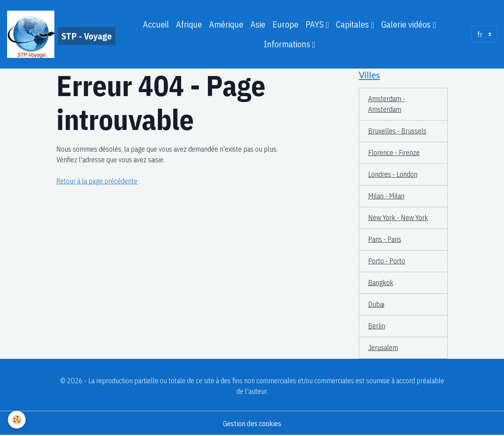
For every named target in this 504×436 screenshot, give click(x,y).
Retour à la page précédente (97, 181)
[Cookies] (17, 420)
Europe (285, 24)
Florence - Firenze (394, 153)
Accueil (156, 24)
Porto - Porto (387, 261)
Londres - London (393, 174)
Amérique (226, 24)
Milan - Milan (386, 196)
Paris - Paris (385, 239)
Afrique (189, 24)
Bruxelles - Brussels (397, 131)
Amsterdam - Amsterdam (387, 104)
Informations (288, 44)
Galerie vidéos (407, 24)
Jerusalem (383, 348)
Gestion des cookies (252, 424)
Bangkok (381, 283)
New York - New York (398, 218)
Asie (258, 24)
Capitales (353, 24)
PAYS (316, 24)
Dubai (376, 304)
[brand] (59, 34)
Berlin (377, 326)
